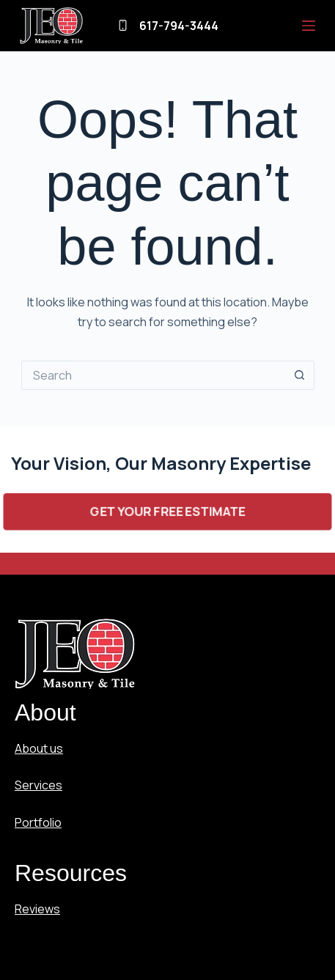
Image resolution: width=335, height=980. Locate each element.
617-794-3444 (179, 26)
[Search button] (300, 375)
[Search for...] (153, 375)
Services (38, 785)
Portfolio (38, 822)
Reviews (37, 909)
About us (39, 748)
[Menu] (309, 26)
